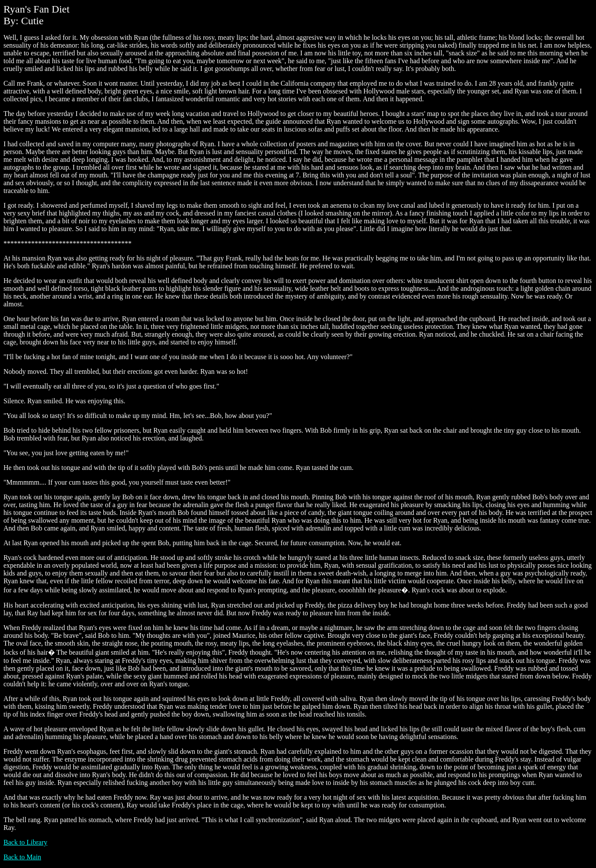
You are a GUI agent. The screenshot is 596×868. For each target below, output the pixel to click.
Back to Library (25, 842)
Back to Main (22, 857)
